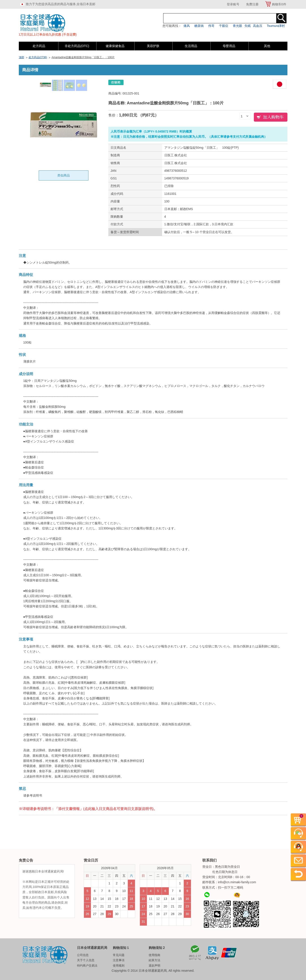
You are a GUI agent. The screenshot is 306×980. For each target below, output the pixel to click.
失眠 (248, 26)
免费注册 (252, 4)
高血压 (258, 26)
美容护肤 (153, 46)
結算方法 (154, 960)
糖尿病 (199, 26)
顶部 (21, 57)
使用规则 (119, 966)
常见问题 (119, 955)
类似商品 (64, 175)
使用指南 (154, 955)
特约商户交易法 (87, 966)
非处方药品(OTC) (77, 46)
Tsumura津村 (276, 26)
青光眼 (238, 26)
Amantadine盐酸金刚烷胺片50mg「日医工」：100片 (83, 57)
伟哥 (211, 26)
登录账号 (233, 4)
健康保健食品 (115, 46)
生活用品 (191, 46)
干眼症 (224, 26)
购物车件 (279, 4)
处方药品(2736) (38, 57)
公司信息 (83, 955)
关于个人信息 (86, 960)
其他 (267, 46)
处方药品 (39, 46)
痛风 (187, 26)
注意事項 (119, 960)
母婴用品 (229, 46)
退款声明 (154, 966)
